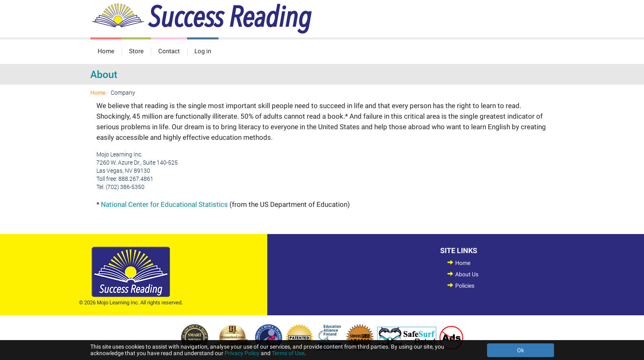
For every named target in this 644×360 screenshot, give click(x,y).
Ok (521, 350)
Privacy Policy (242, 353)
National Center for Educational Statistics (164, 204)
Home (106, 51)
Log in (203, 51)
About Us (467, 274)
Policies (465, 286)
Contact (169, 51)
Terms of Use (288, 353)
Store (136, 51)
